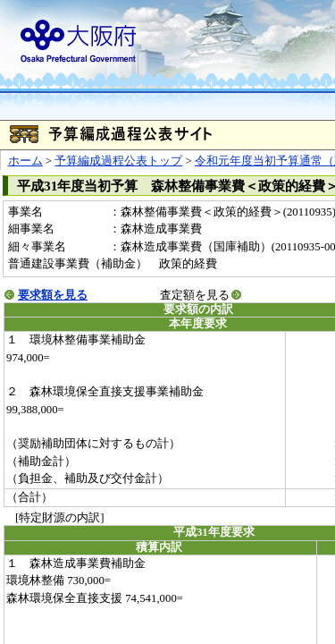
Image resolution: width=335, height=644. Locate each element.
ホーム (25, 161)
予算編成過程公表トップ (118, 161)
